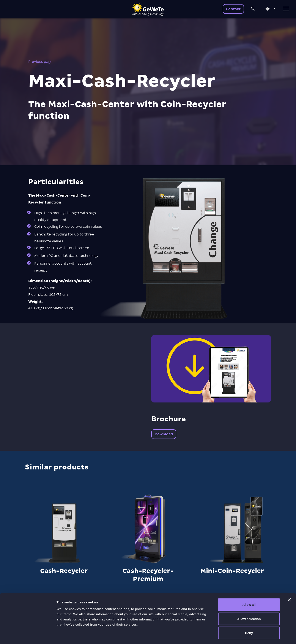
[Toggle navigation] (286, 9)
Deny (249, 616)
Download (164, 434)
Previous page (40, 62)
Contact (233, 9)
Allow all (249, 587)
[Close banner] (289, 583)
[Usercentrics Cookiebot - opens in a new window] (28, 636)
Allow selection (249, 602)
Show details (226, 635)
